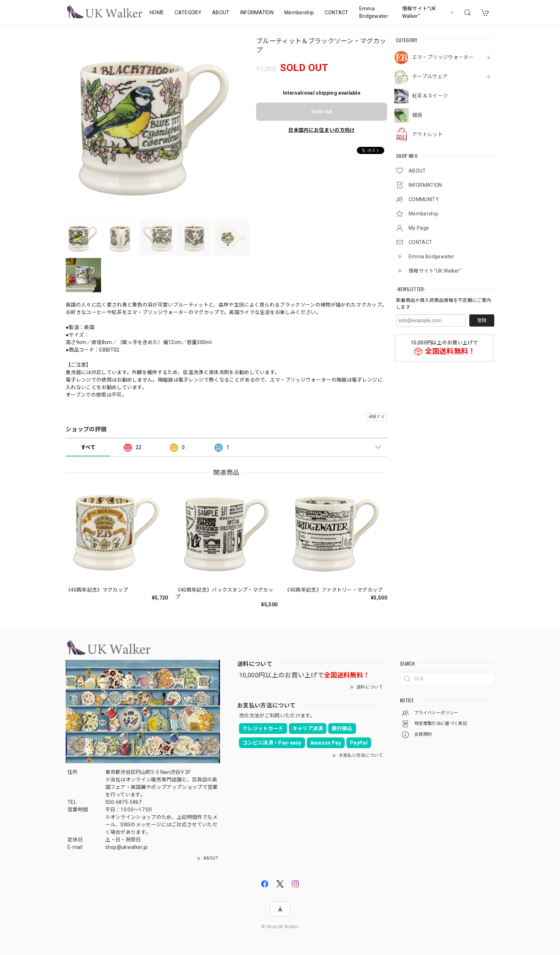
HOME (157, 13)
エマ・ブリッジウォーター (443, 57)
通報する (377, 417)
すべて (88, 447)
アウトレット (427, 134)
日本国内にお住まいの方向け (321, 130)
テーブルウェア (430, 76)
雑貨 (417, 115)
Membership (299, 13)
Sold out (322, 111)
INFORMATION (257, 13)
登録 (482, 320)
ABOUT (221, 13)
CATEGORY (188, 13)
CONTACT (336, 13)
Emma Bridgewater (374, 12)
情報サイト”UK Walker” (419, 12)
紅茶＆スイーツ (430, 96)
